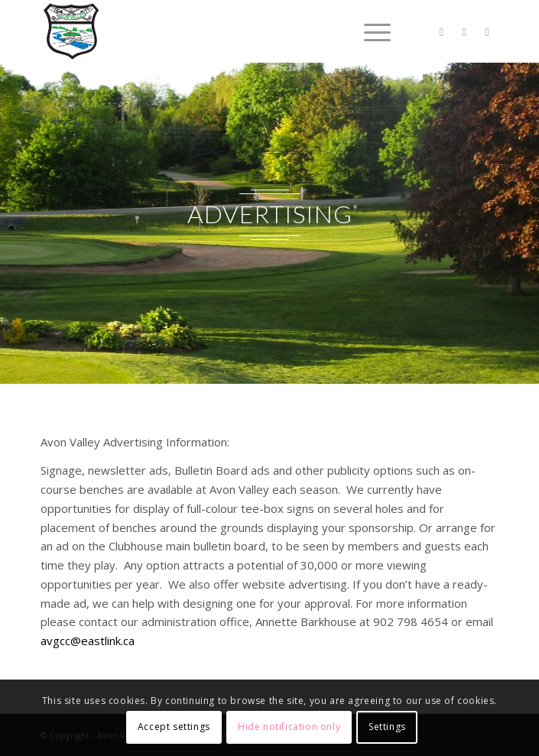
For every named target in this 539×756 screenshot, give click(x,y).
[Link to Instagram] (487, 32)
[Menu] (370, 31)
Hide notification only (289, 727)
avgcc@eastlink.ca (88, 641)
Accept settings (174, 727)
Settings (387, 727)
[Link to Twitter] (441, 32)
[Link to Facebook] (464, 32)
